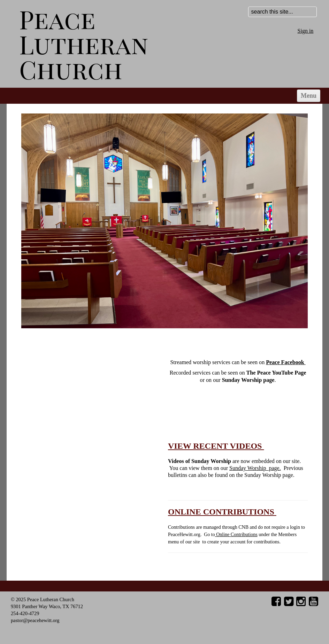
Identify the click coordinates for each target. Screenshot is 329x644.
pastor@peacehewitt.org (35, 620)
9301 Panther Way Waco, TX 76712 (47, 606)
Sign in (306, 31)
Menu (309, 96)
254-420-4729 (25, 613)
